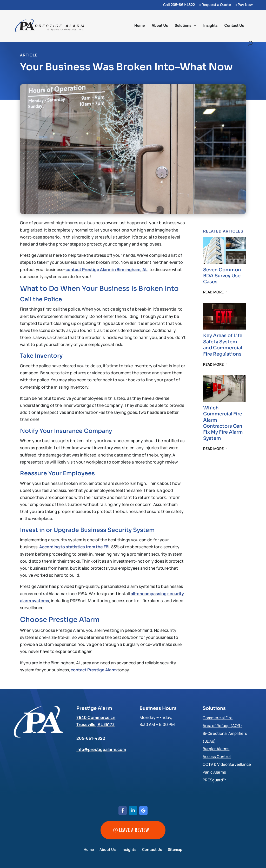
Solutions (183, 26)
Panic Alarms (214, 772)
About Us (160, 26)
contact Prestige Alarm (94, 670)
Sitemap (175, 850)
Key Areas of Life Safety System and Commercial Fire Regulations (223, 345)
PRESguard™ (215, 780)
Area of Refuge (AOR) (222, 726)
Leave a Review (134, 830)
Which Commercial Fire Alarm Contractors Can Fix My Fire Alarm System (223, 423)
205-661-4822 (91, 738)
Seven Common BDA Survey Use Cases (222, 276)
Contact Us (234, 26)
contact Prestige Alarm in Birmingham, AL (107, 269)
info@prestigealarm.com (101, 749)
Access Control (217, 757)
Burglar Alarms (216, 749)
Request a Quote (215, 5)
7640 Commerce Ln (96, 717)
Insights (211, 26)
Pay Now (244, 5)
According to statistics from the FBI (74, 547)
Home (139, 26)
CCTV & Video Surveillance (227, 764)
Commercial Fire (218, 718)
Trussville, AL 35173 (95, 724)
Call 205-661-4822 (178, 5)
